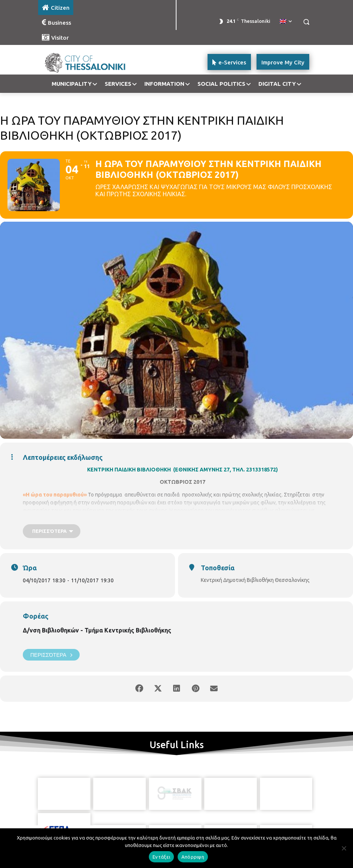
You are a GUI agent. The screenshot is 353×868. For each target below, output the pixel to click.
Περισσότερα (51, 655)
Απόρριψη (193, 857)
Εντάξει (161, 857)
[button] (306, 22)
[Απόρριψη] (344, 848)
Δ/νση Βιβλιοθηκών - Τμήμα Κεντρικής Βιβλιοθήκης (97, 630)
